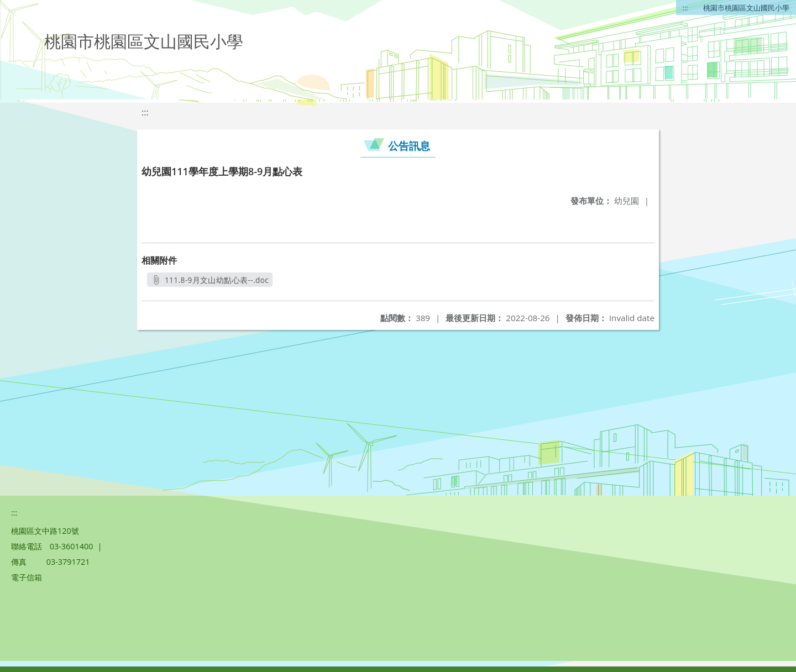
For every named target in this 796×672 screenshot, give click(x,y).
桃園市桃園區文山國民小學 (746, 8)
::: (685, 8)
